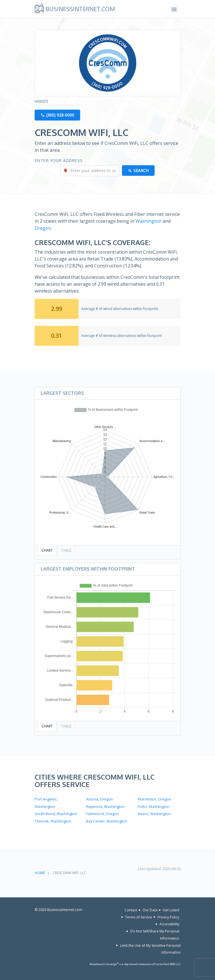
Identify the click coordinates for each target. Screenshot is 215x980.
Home (40, 872)
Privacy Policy (168, 916)
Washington (149, 221)
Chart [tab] (47, 550)
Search (141, 171)
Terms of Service (139, 916)
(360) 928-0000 (60, 115)
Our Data (150, 909)
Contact (131, 909)
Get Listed (171, 909)
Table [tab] (66, 550)
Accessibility (169, 923)
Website (41, 102)
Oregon (43, 228)
